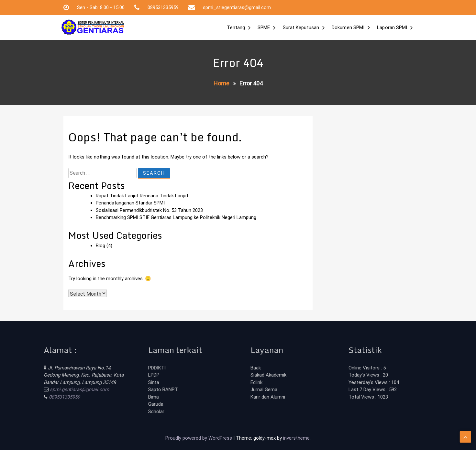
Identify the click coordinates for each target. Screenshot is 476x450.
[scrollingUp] (465, 430)
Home (221, 83)
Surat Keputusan (301, 27)
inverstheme (296, 438)
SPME (264, 27)
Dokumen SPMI (348, 27)
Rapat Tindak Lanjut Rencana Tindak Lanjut (142, 196)
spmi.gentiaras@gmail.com (57, 390)
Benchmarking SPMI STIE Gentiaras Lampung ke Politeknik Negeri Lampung (176, 217)
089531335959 (42, 397)
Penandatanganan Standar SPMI (130, 203)
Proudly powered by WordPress (199, 438)
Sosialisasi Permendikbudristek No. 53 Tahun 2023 (149, 210)
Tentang (236, 27)
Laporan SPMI (392, 27)
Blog (100, 246)
